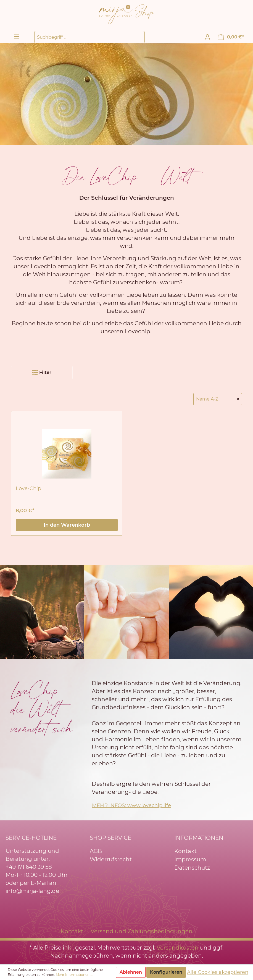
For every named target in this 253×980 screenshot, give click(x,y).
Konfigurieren (166, 972)
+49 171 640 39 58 (29, 867)
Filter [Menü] (42, 371)
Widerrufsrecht (111, 859)
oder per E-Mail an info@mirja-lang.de (32, 887)
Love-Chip (28, 488)
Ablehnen (131, 972)
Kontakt (185, 851)
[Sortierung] (218, 399)
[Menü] (17, 37)
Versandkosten (178, 948)
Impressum (190, 859)
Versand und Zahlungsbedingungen (142, 931)
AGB (96, 851)
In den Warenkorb (67, 525)
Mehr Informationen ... (74, 975)
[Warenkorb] (231, 37)
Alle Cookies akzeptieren (218, 972)
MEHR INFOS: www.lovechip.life (131, 805)
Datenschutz (192, 868)
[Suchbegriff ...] (89, 37)
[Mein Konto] (207, 37)
